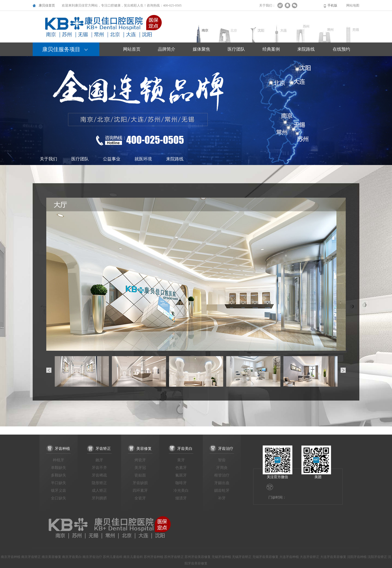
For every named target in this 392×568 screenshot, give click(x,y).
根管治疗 (222, 475)
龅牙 (99, 460)
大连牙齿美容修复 (333, 557)
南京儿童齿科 (133, 557)
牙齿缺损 (140, 483)
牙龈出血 (222, 483)
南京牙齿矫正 (31, 557)
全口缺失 (59, 498)
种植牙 (59, 460)
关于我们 (48, 159)
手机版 (332, 5)
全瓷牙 (140, 498)
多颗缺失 (59, 475)
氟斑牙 (181, 475)
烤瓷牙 (140, 460)
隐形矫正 (99, 483)
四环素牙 (140, 491)
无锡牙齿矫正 (242, 557)
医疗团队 (80, 159)
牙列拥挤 (99, 498)
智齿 (222, 460)
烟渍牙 (181, 498)
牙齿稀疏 (99, 475)
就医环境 (143, 159)
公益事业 (112, 159)
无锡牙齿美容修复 (265, 557)
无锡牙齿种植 (221, 557)
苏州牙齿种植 (154, 557)
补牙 (222, 498)
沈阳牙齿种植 (357, 557)
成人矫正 (99, 491)
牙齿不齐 (99, 468)
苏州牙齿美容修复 (198, 557)
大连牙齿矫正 (310, 557)
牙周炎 (222, 468)
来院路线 (175, 159)
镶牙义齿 (59, 491)
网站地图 (353, 5)
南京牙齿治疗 (92, 557)
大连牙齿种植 (289, 557)
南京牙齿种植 (11, 557)
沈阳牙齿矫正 (377, 557)
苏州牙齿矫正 (174, 557)
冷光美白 (181, 491)
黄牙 (181, 460)
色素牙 (181, 468)
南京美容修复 (51, 557)
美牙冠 (140, 468)
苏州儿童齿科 (113, 557)
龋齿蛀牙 (222, 491)
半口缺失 (59, 483)
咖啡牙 (181, 483)
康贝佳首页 (47, 5)
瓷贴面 (140, 475)
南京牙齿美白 (72, 557)
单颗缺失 (59, 468)
